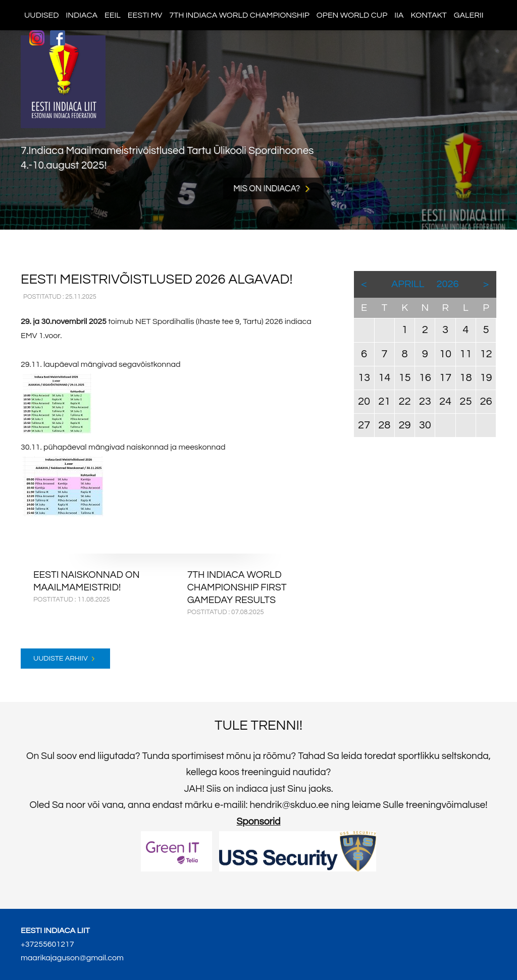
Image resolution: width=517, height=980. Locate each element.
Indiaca (82, 15)
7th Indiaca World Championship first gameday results (237, 587)
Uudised (42, 15)
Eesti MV (145, 15)
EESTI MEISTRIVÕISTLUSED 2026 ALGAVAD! (157, 280)
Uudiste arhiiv (61, 658)
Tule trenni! (258, 726)
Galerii (469, 15)
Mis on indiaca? (267, 188)
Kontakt (428, 15)
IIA (399, 15)
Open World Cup (352, 15)
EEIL (113, 15)
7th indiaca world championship (239, 15)
